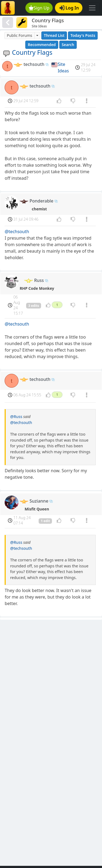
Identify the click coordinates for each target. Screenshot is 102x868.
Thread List (54, 35)
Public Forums (19, 35)
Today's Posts (83, 35)
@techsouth (17, 232)
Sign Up (39, 8)
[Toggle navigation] (92, 8)
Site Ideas (63, 67)
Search (68, 45)
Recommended (42, 45)
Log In (69, 8)
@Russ (16, 417)
